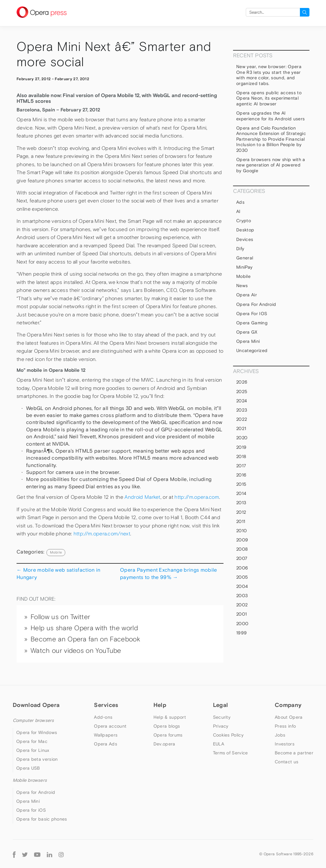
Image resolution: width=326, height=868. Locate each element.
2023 (242, 410)
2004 (242, 586)
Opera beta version (37, 759)
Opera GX (247, 332)
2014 (241, 493)
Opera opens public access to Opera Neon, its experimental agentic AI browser (269, 98)
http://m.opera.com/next (102, 534)
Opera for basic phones (42, 819)
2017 (241, 466)
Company (288, 705)
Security (222, 717)
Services (106, 705)
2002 (242, 605)
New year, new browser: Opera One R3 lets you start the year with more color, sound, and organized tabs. (269, 75)
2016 (241, 475)
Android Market (142, 497)
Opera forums (168, 735)
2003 (242, 596)
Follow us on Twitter (60, 617)
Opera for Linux (33, 750)
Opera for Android (256, 304)
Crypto (244, 221)
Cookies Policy (228, 735)
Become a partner (294, 753)
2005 (242, 577)
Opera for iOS (252, 314)
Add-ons (103, 717)
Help (160, 705)
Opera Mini (248, 341)
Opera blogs (167, 726)
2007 (242, 558)
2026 (242, 382)
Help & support (170, 717)
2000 (242, 624)
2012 (241, 512)
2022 (242, 419)
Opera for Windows (37, 732)
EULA (219, 744)
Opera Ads (106, 744)
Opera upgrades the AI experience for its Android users (270, 116)
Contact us (287, 762)
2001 (241, 614)
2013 (241, 503)
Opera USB (28, 768)
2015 (241, 484)
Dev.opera (164, 744)
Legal (221, 705)
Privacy (221, 726)
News (242, 286)
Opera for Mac (32, 741)
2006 (242, 568)
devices (245, 239)
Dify (240, 249)
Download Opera (36, 705)
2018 (241, 456)
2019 (241, 447)
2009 (242, 540)
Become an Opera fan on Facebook (85, 639)
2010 (241, 531)
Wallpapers (106, 735)
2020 (242, 438)
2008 (242, 549)
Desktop (245, 230)
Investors (285, 744)
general (245, 258)
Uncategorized (252, 350)
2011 (241, 521)
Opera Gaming (252, 323)
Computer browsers (33, 720)
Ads (240, 202)
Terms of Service (230, 753)
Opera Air (247, 295)
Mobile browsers (30, 780)
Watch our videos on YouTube (76, 651)
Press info (285, 726)
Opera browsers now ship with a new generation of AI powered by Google (271, 165)
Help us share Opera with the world (84, 628)
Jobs (280, 735)
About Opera (289, 717)
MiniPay (244, 267)
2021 (241, 428)
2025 (242, 392)
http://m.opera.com (197, 497)
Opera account (110, 726)
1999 (241, 633)
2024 (241, 401)
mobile (56, 552)
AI (238, 211)
